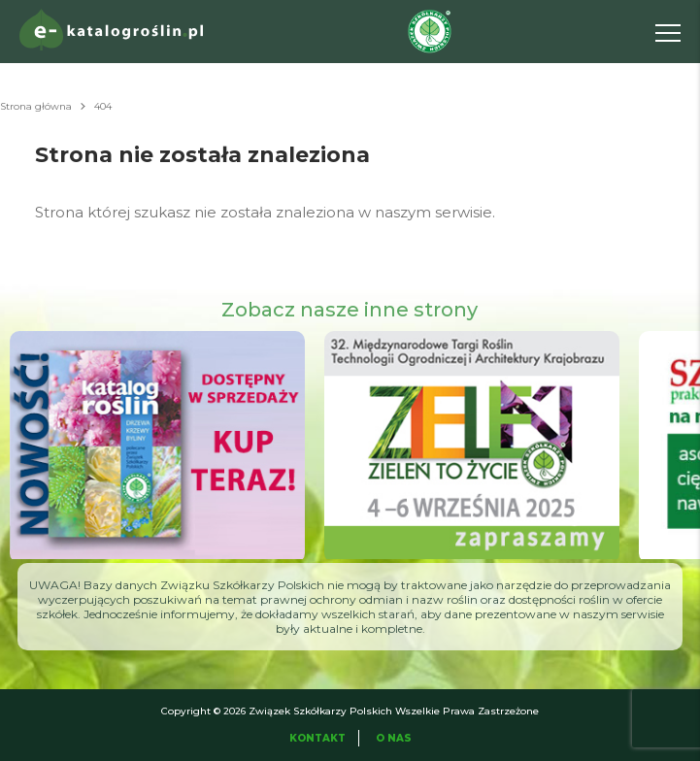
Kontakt (317, 738)
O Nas (394, 738)
